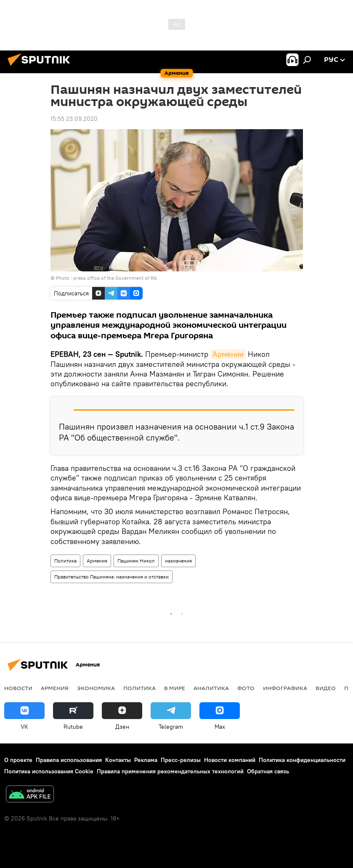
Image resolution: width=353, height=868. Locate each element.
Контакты (118, 760)
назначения (178, 561)
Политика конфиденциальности (302, 760)
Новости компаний (230, 760)
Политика (65, 561)
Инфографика (285, 688)
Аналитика (211, 688)
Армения (97, 561)
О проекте (18, 760)
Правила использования (69, 760)
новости (18, 688)
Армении (228, 354)
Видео (326, 688)
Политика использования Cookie (49, 771)
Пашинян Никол (136, 561)
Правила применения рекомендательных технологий (170, 771)
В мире (175, 688)
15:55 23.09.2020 (74, 119)
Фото (246, 688)
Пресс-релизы (181, 760)
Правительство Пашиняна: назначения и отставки (111, 577)
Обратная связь (268, 771)
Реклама (146, 760)
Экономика (96, 688)
